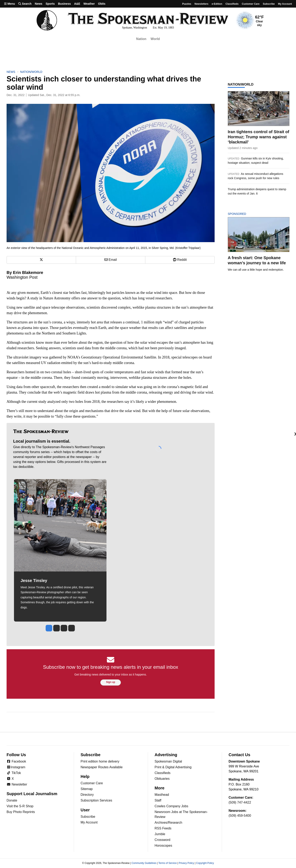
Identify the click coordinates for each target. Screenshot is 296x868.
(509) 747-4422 (240, 802)
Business (64, 4)
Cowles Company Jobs (171, 806)
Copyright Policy (205, 863)
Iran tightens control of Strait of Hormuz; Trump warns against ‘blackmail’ (258, 137)
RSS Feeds (163, 828)
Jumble (160, 834)
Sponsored (244, 214)
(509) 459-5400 (240, 816)
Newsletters (201, 4)
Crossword (162, 840)
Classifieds (232, 4)
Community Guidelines (144, 863)
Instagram (16, 767)
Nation (141, 39)
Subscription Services (96, 800)
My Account (89, 822)
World (155, 39)
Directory (87, 795)
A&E (77, 4)
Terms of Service (167, 863)
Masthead (162, 795)
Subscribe (269, 4)
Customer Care (251, 4)
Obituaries (162, 779)
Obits (102, 4)
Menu (10, 4)
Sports (50, 4)
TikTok (14, 773)
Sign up (111, 682)
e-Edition (217, 4)
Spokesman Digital (168, 761)
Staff (158, 800)
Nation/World (31, 72)
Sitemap (87, 789)
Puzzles (187, 4)
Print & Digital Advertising (173, 767)
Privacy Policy (186, 863)
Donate (12, 800)
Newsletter (17, 784)
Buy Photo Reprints (21, 812)
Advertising (166, 755)
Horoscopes (163, 846)
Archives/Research (168, 823)
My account (285, 4)
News (39, 4)
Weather (89, 4)
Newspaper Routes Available (102, 767)
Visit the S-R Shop (20, 806)
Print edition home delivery (100, 761)
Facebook (16, 761)
